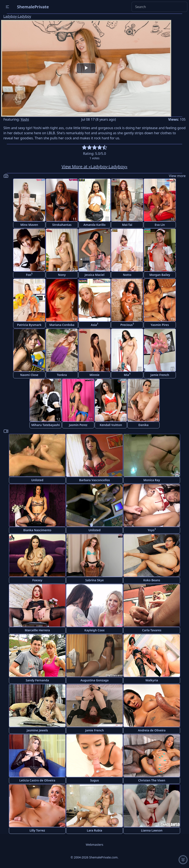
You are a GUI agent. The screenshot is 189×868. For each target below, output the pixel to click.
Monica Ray (152, 480)
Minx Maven (29, 225)
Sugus (94, 780)
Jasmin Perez (78, 425)
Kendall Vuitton (111, 425)
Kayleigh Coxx (94, 630)
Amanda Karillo (94, 225)
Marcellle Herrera (37, 630)
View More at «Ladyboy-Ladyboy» (95, 167)
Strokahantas (62, 225)
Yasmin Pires (160, 325)
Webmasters (94, 845)
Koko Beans (152, 580)
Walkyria (152, 680)
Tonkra (62, 375)
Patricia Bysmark (29, 325)
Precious (127, 324)
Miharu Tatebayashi (46, 425)
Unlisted (37, 480)
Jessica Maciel (94, 275)
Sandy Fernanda (37, 680)
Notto (127, 275)
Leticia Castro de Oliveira (37, 780)
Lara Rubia (94, 830)
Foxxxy (37, 580)
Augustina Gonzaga (95, 680)
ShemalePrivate (33, 7)
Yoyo (152, 530)
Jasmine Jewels (37, 730)
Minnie (95, 375)
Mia (127, 374)
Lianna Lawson (152, 830)
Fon (29, 274)
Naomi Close (29, 375)
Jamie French (160, 375)
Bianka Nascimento (37, 530)
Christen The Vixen (152, 780)
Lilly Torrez (37, 830)
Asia (94, 324)
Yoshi (25, 119)
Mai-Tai (127, 225)
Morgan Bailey (160, 275)
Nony (62, 275)
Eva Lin (160, 225)
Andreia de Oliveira (152, 730)
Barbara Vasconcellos (95, 480)
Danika (143, 425)
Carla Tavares (152, 630)
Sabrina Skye (94, 580)
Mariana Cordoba (62, 325)
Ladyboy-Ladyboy (17, 16)
